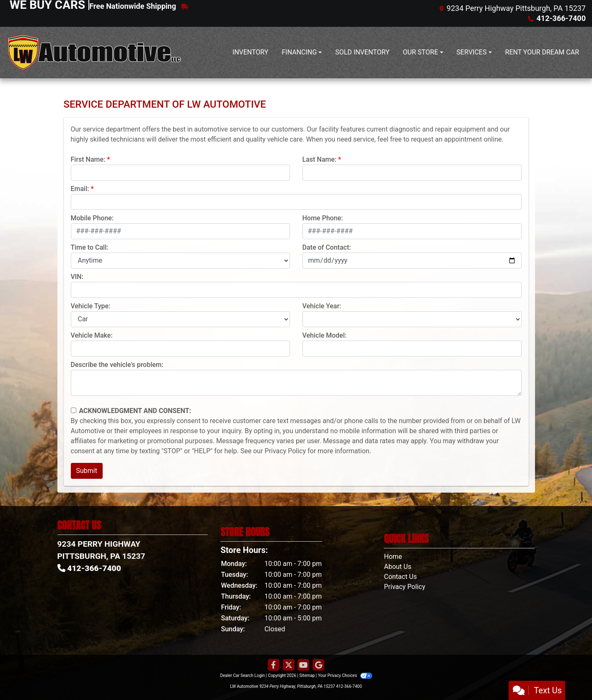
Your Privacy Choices (345, 675)
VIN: (77, 277)
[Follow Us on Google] (318, 665)
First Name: (88, 159)
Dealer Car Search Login (242, 675)
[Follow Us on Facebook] (274, 665)
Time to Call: (90, 247)
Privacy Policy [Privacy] (405, 587)
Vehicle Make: (92, 335)
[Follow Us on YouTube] (303, 665)
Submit (87, 471)
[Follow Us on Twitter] (289, 665)
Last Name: (320, 159)
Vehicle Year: (322, 306)
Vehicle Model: (324, 335)
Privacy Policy (286, 451)
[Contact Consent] (74, 410)
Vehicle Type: (91, 306)
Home (393, 557)
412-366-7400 (349, 686)
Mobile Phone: (92, 218)
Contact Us (400, 577)
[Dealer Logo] (94, 53)
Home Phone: (323, 218)
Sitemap (307, 675)
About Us (397, 567)
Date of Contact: (327, 247)
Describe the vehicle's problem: (117, 365)
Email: (80, 189)
